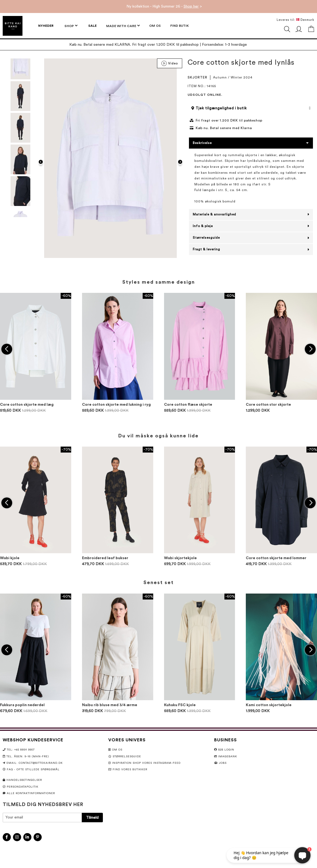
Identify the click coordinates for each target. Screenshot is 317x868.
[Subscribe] (92, 818)
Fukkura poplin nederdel (22, 705)
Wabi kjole (10, 558)
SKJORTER (197, 77)
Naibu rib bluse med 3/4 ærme (110, 705)
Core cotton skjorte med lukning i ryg (116, 405)
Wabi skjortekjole (180, 558)
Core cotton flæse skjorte (188, 405)
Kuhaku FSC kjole (180, 705)
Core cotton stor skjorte (268, 405)
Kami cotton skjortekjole (269, 705)
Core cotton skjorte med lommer (276, 558)
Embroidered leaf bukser (105, 558)
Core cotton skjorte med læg (27, 405)
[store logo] (13, 26)
